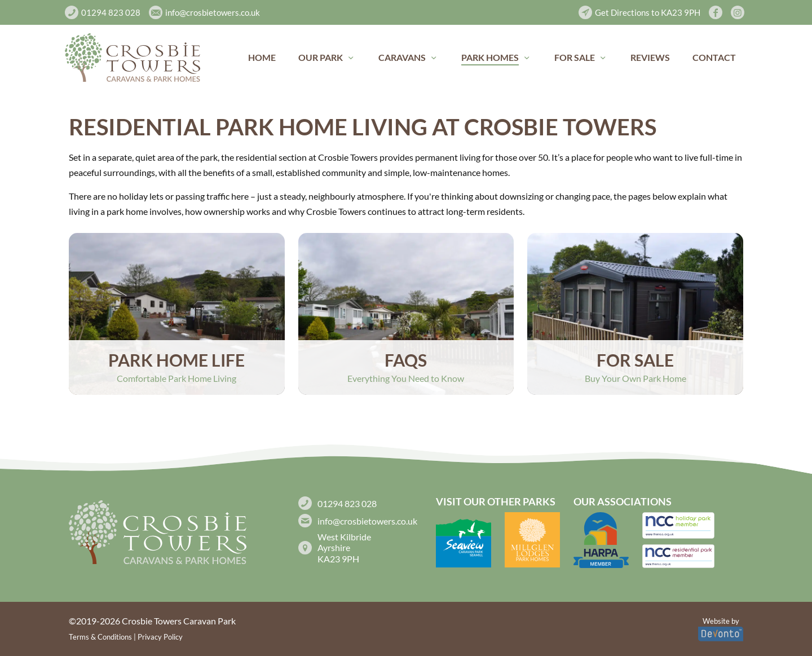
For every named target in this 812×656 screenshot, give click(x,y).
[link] (133, 58)
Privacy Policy (160, 637)
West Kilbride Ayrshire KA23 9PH (344, 547)
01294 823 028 (347, 503)
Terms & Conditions (100, 637)
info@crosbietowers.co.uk (367, 521)
